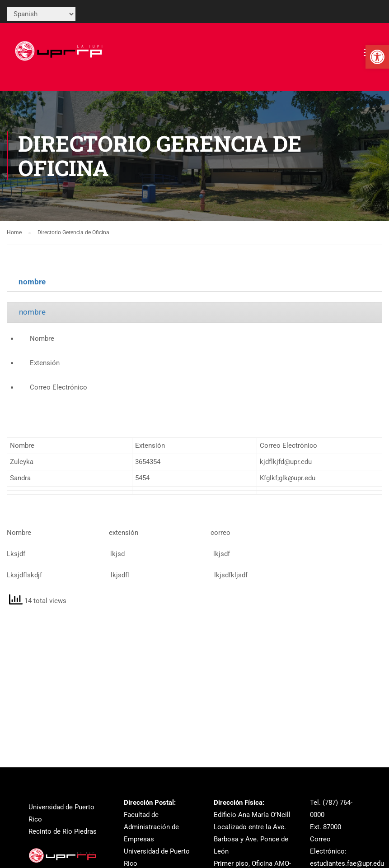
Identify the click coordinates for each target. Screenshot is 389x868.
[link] (377, 57)
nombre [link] (32, 282)
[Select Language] (41, 14)
